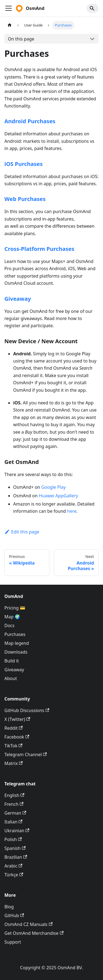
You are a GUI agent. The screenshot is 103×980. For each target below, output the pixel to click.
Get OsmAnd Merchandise (34, 933)
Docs (9, 625)
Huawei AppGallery (58, 496)
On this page (21, 39)
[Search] (93, 8)
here (72, 511)
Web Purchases (25, 199)
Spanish (15, 848)
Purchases (15, 634)
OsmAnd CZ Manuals (28, 924)
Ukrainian (17, 831)
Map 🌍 (12, 617)
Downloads (16, 652)
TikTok (13, 746)
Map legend (17, 643)
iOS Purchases (23, 164)
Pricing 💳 (15, 608)
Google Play (53, 487)
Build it (12, 661)
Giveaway (18, 299)
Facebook (17, 737)
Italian (13, 822)
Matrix (14, 763)
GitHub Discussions (27, 710)
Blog (9, 907)
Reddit (14, 728)
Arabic (13, 866)
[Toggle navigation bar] (9, 8)
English (14, 795)
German (15, 813)
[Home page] (10, 25)
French (14, 804)
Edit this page (22, 532)
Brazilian (16, 857)
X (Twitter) (17, 719)
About (11, 678)
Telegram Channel (26, 755)
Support (13, 942)
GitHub (14, 915)
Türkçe (14, 875)
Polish (13, 839)
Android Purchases (30, 121)
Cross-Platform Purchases (39, 249)
